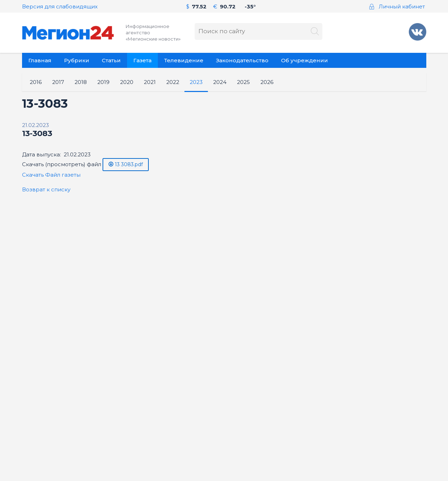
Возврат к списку (46, 189)
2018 (81, 82)
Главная (40, 60)
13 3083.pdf (126, 164)
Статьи (111, 60)
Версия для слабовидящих (60, 6)
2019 (103, 82)
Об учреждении (304, 60)
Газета (142, 60)
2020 (127, 82)
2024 (220, 82)
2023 (196, 82)
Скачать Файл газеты (51, 175)
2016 (36, 82)
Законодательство (242, 60)
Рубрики (77, 60)
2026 (267, 82)
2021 (150, 82)
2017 (58, 82)
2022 (173, 82)
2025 (243, 82)
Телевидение (184, 60)
